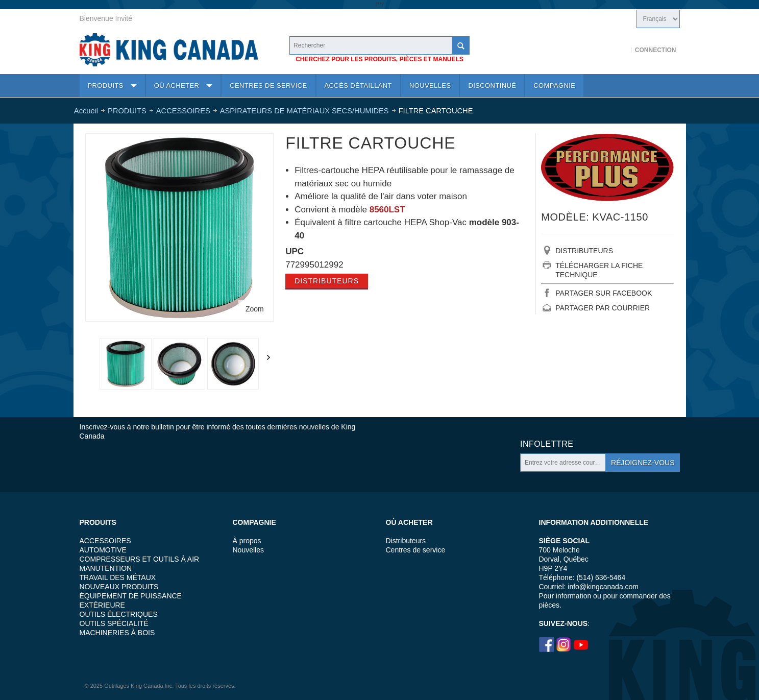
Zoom (255, 309)
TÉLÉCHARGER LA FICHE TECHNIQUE (599, 270)
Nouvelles (248, 550)
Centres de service (416, 550)
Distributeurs (327, 281)
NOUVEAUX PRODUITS (119, 587)
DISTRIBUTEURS (584, 251)
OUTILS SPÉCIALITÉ (114, 623)
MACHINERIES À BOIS (117, 633)
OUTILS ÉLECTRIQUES (119, 614)
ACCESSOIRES (105, 541)
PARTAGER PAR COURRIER (603, 308)
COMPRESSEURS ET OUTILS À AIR (140, 559)
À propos (247, 541)
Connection (656, 50)
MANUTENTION (106, 568)
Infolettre (547, 444)
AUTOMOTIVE (103, 550)
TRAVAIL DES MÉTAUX (118, 577)
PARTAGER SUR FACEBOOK (604, 293)
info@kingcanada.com (603, 587)
